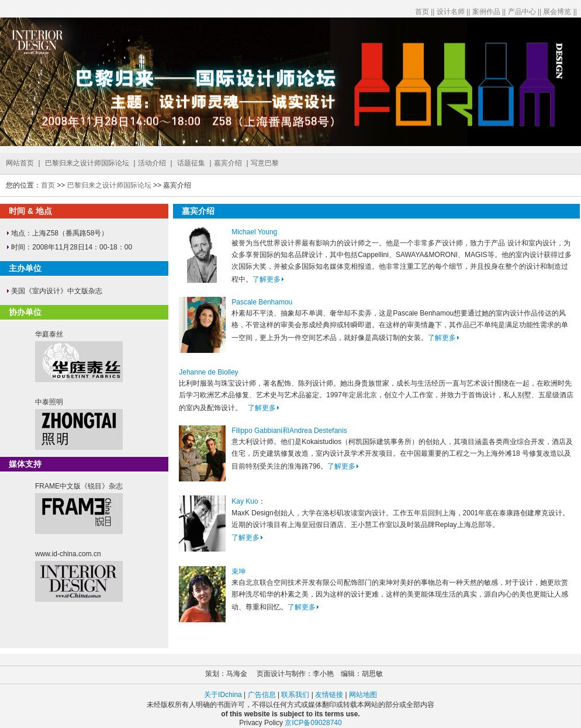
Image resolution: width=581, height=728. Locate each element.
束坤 (238, 571)
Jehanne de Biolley (208, 372)
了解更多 (268, 279)
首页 (422, 12)
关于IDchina (224, 695)
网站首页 (20, 163)
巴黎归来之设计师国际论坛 (87, 163)
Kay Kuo (245, 501)
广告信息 (262, 695)
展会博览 (557, 12)
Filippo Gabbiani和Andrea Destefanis (289, 431)
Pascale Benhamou (262, 302)
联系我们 (295, 695)
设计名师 (451, 12)
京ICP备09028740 (313, 723)
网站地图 (363, 695)
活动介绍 (152, 163)
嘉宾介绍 (228, 163)
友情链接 (329, 695)
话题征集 (191, 163)
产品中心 (522, 12)
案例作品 (486, 12)
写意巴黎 (265, 163)
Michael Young (254, 232)
